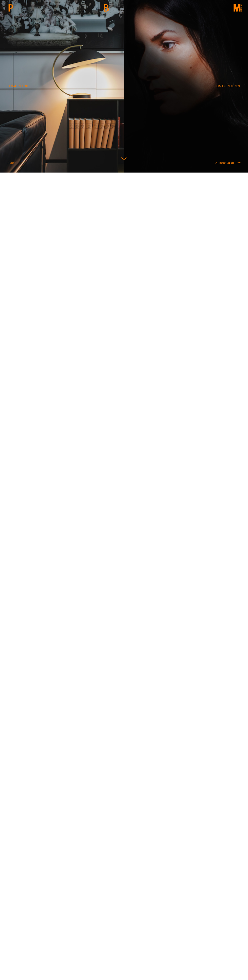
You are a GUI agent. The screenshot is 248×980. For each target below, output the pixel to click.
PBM (11, 8)
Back (106, 8)
